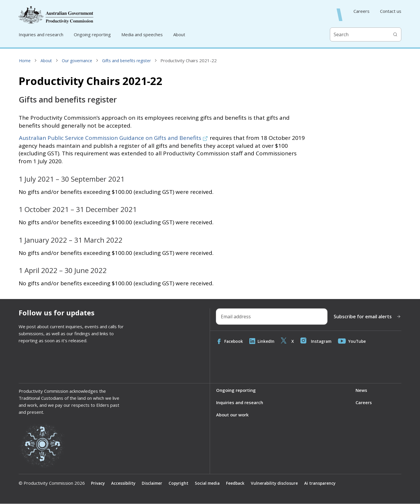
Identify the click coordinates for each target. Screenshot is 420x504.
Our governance (77, 61)
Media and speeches (142, 34)
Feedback (238, 483)
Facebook (230, 341)
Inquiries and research (41, 34)
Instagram (317, 341)
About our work (233, 415)
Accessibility (124, 483)
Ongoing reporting (92, 34)
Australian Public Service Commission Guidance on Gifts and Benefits (113, 138)
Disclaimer (153, 483)
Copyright (180, 483)
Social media (210, 483)
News (361, 390)
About (179, 34)
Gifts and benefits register (126, 61)
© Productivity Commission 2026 (52, 483)
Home (25, 61)
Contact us (391, 11)
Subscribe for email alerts (367, 317)
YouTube (354, 341)
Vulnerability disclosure (278, 483)
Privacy (98, 483)
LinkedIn (262, 341)
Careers (362, 11)
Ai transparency (324, 483)
